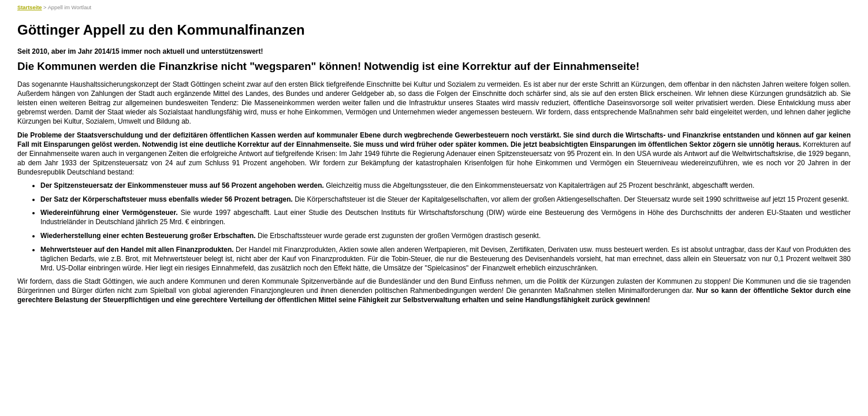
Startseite (30, 8)
